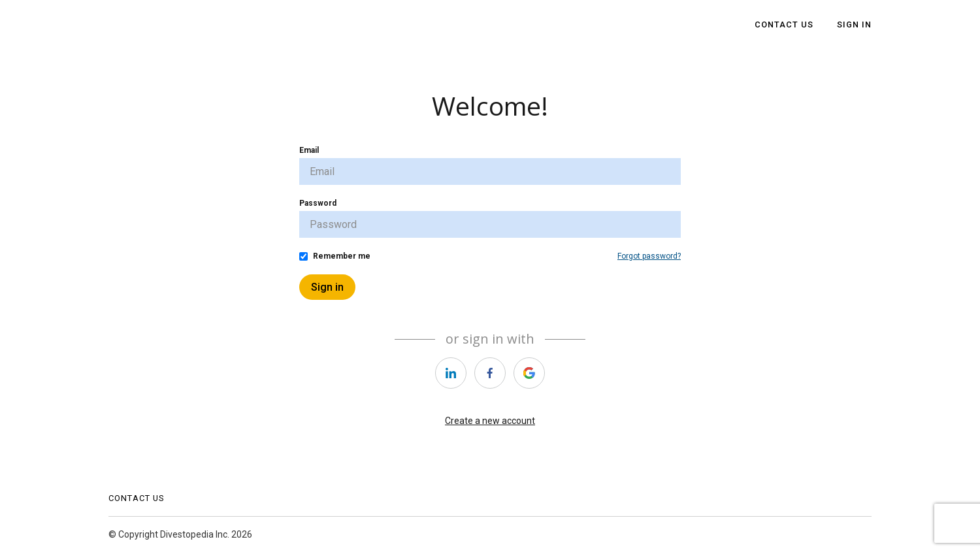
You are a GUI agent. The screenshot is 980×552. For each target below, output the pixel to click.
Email (309, 150)
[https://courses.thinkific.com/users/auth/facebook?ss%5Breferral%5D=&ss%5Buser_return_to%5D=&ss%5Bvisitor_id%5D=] (490, 373)
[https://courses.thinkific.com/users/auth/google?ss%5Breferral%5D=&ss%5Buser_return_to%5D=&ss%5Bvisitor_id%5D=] (529, 373)
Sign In (854, 24)
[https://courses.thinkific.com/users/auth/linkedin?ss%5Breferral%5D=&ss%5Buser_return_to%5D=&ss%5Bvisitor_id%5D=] (451, 373)
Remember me (342, 256)
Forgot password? (649, 256)
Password (318, 203)
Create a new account (490, 421)
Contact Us (784, 24)
